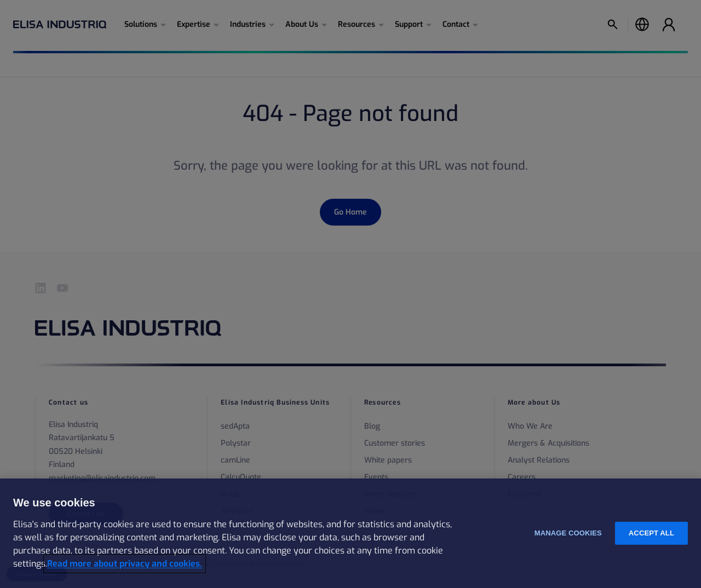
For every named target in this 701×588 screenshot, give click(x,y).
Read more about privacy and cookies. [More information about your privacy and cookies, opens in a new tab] (125, 564)
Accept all (651, 533)
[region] (350, 533)
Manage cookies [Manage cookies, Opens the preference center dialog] (568, 533)
